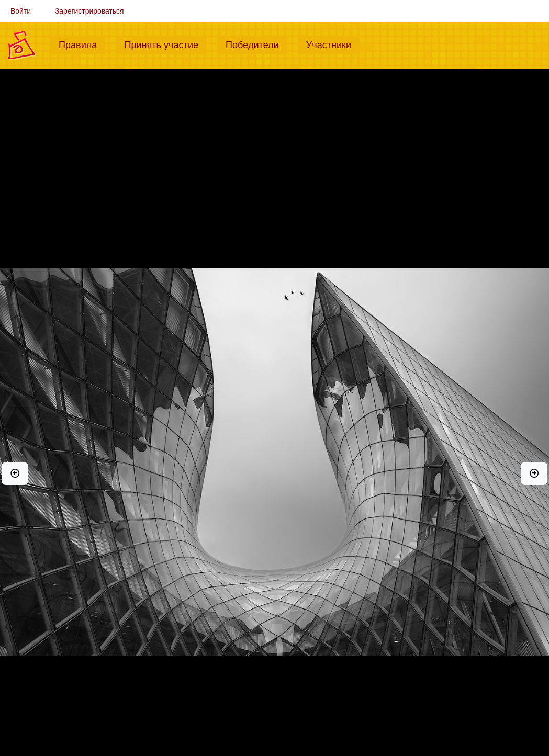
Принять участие (165, 44)
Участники (333, 44)
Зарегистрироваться (89, 11)
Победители (256, 44)
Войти (21, 11)
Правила (82, 44)
